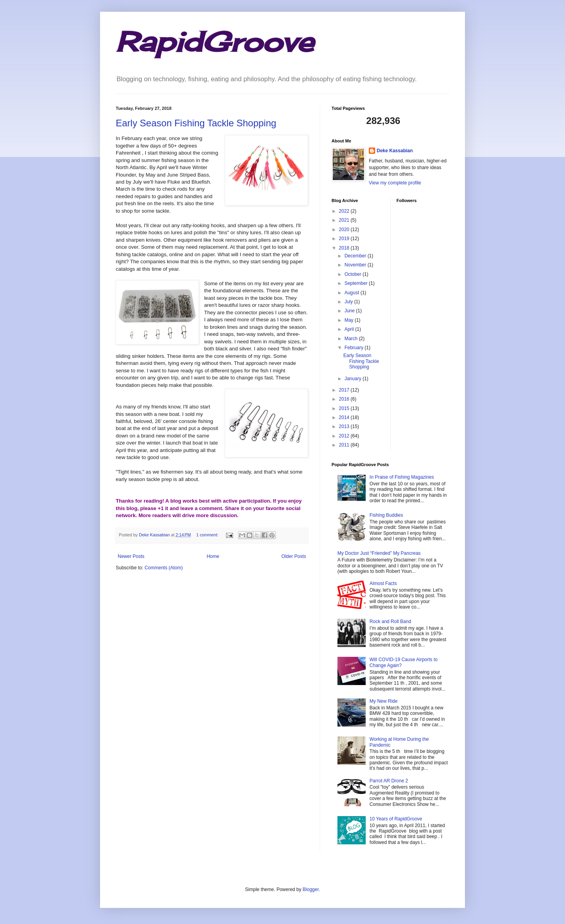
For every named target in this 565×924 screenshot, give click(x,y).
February (354, 348)
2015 (345, 408)
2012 (345, 436)
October (354, 274)
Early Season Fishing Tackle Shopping (196, 123)
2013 (345, 426)
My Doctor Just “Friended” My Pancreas (379, 553)
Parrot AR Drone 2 (389, 781)
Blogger (311, 889)
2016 (345, 399)
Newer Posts (131, 556)
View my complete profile (395, 183)
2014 (345, 417)
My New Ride (384, 701)
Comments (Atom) (163, 568)
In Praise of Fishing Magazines (402, 477)
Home (213, 556)
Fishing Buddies (386, 515)
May (350, 320)
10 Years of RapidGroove (396, 819)
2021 (345, 220)
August (353, 293)
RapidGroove (215, 42)
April (350, 329)
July (349, 302)
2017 (345, 390)
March (352, 339)
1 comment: (208, 535)
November (356, 265)
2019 (345, 239)
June (350, 311)
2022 (345, 211)
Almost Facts (383, 583)
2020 (345, 230)
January (354, 379)
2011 (345, 445)
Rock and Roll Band (390, 621)
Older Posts (294, 556)
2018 (345, 248)
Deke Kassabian (395, 151)
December (356, 256)
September (357, 283)
